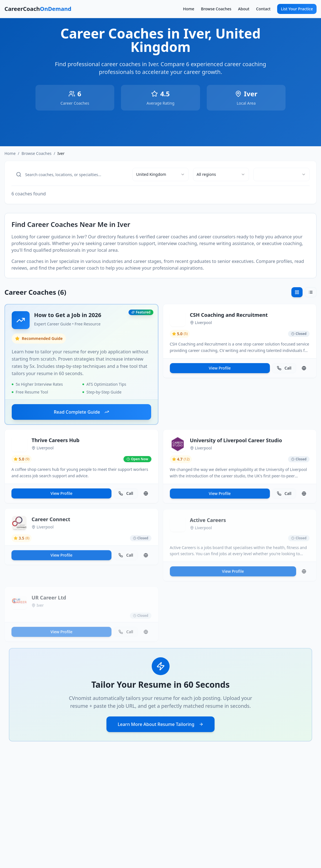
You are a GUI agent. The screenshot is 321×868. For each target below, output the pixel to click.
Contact (263, 9)
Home (189, 9)
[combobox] (160, 174)
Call (284, 370)
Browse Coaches (216, 9)
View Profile (220, 370)
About (244, 9)
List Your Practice (297, 9)
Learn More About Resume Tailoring (160, 724)
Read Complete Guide (81, 413)
